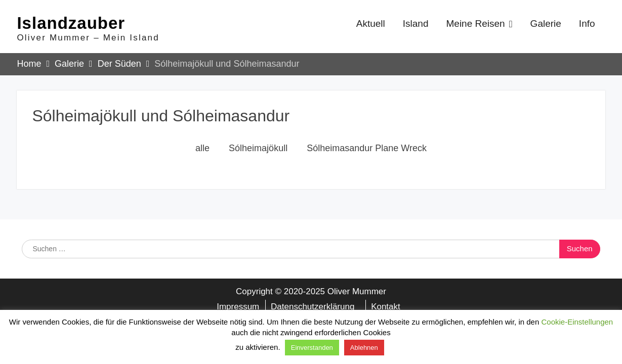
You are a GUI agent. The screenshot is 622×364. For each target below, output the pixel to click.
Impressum (238, 308)
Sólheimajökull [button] (258, 150)
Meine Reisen (475, 25)
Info (587, 25)
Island (416, 25)
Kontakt (386, 308)
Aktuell (371, 25)
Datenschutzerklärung (313, 308)
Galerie (546, 25)
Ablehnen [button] (364, 348)
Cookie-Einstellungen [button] (577, 322)
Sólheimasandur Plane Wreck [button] (367, 150)
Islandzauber (71, 24)
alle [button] (202, 150)
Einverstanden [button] (312, 348)
